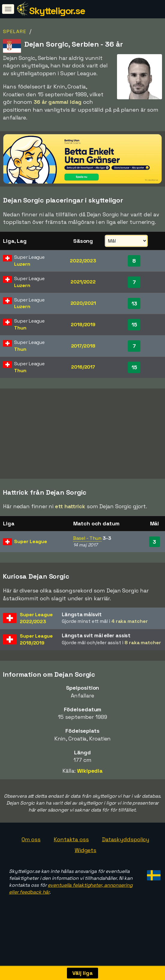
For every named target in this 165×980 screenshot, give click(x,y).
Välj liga (82, 973)
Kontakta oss (71, 854)
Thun (20, 328)
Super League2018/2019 (36, 654)
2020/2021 (83, 303)
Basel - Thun (87, 553)
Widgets (85, 865)
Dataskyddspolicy (126, 854)
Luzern (22, 264)
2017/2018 (83, 346)
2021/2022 (83, 282)
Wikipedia (90, 785)
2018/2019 (83, 325)
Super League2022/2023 (36, 633)
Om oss (31, 854)
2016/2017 (83, 367)
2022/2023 (83, 261)
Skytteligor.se (57, 11)
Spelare (15, 31)
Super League (31, 556)
